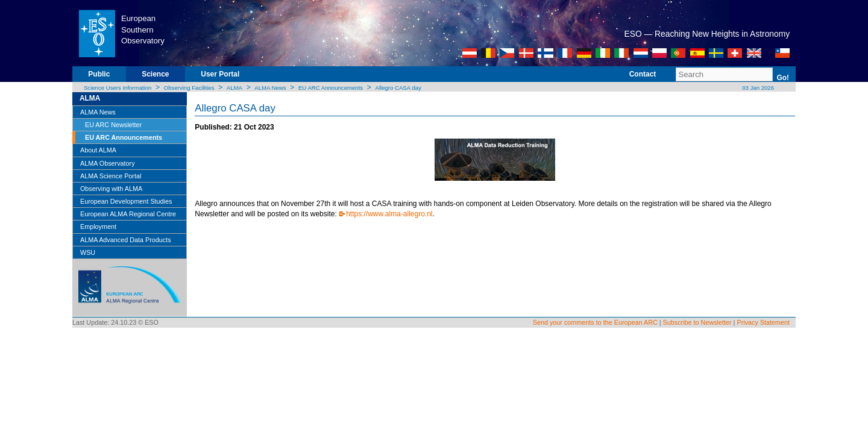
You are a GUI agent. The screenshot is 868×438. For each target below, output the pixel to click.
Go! (783, 78)
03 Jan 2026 (757, 88)
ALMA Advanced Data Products (126, 240)
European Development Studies (126, 201)
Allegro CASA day (398, 88)
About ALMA (98, 150)
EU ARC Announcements (331, 88)
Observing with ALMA (111, 189)
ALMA (234, 88)
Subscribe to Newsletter (697, 322)
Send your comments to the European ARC (595, 322)
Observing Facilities (189, 88)
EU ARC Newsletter (113, 125)
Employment (98, 227)
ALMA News (270, 88)
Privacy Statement (763, 322)
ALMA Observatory (108, 163)
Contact (643, 74)
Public (99, 74)
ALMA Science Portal (111, 176)
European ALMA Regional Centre (128, 214)
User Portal (220, 74)
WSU (88, 252)
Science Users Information (118, 88)
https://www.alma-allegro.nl (389, 214)
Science (155, 74)
